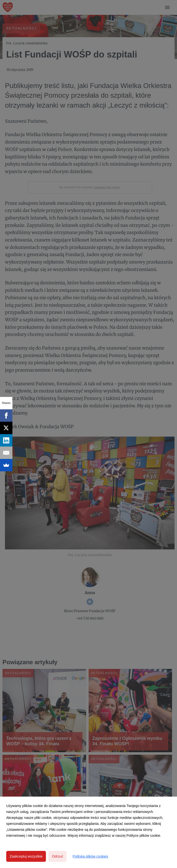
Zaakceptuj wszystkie (26, 856)
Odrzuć (57, 856)
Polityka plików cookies (90, 856)
